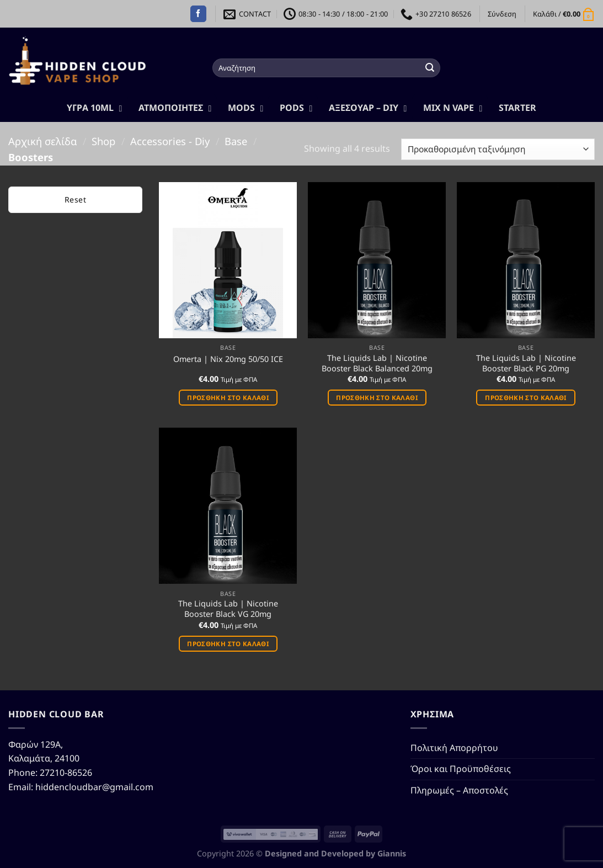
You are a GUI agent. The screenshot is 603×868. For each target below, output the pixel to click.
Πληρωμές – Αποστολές (459, 790)
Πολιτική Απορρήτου (454, 748)
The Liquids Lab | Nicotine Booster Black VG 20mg (228, 609)
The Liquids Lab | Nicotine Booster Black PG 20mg (526, 363)
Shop (103, 141)
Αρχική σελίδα (42, 141)
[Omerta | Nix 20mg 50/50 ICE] (228, 260)
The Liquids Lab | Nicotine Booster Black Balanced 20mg (377, 363)
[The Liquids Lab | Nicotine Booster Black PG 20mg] (526, 260)
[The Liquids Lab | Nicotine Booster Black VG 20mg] (228, 506)
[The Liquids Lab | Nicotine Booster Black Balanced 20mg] (377, 260)
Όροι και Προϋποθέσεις (461, 769)
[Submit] (430, 68)
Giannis (392, 853)
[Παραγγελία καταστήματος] (498, 149)
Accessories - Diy (170, 141)
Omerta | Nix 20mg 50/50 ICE (228, 359)
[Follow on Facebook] (198, 14)
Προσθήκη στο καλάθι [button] (228, 398)
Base (236, 141)
